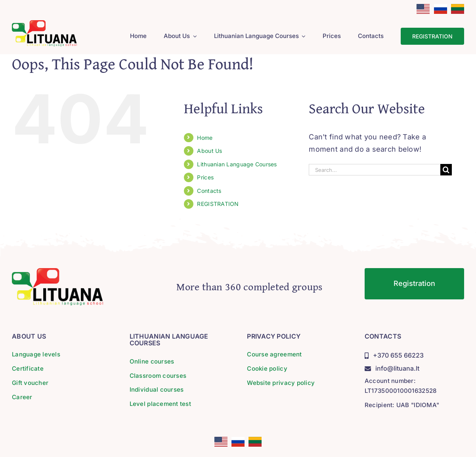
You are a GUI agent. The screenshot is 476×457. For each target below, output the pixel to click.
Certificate (28, 368)
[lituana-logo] (44, 24)
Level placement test (160, 404)
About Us (209, 151)
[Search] (446, 170)
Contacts (209, 191)
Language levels (36, 354)
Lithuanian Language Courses (237, 164)
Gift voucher (30, 383)
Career (22, 397)
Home (205, 138)
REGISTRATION (218, 204)
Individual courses (157, 389)
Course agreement (274, 354)
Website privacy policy (281, 383)
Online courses (152, 361)
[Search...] (374, 170)
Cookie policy (267, 368)
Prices (205, 177)
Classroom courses (158, 376)
